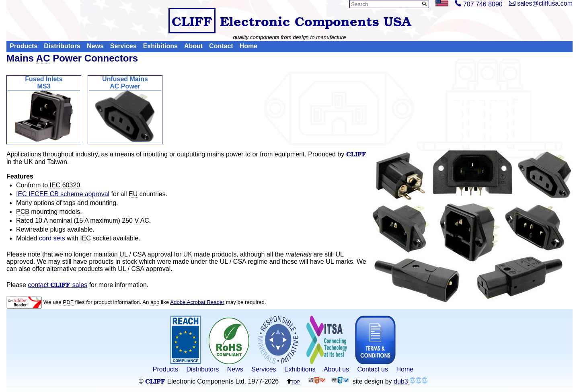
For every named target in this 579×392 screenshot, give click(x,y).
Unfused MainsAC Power (125, 109)
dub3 (411, 381)
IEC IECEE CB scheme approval (63, 194)
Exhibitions (160, 46)
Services (123, 46)
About (193, 46)
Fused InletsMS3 (44, 109)
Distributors (62, 46)
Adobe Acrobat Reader (197, 302)
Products (24, 46)
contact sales (57, 285)
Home (248, 46)
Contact (221, 46)
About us (336, 369)
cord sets (52, 238)
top (294, 381)
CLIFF (192, 21)
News (95, 46)
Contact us (373, 369)
